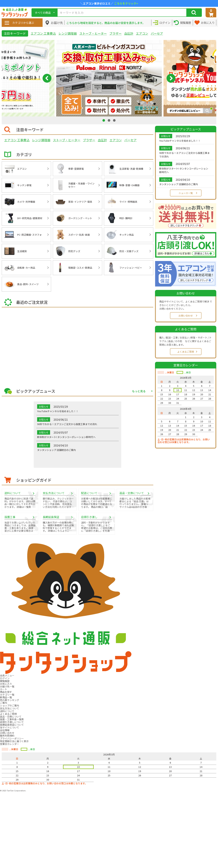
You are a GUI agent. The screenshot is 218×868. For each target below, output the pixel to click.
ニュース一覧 (186, 193)
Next (171, 78)
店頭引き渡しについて (12, 722)
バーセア (157, 33)
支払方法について (10, 708)
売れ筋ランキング (10, 700)
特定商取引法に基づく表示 (14, 741)
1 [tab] (104, 120)
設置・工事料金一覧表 (12, 719)
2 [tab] (109, 120)
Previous (47, 78)
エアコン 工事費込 (43, 33)
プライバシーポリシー (12, 738)
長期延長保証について (12, 725)
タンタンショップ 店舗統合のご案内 (179, 184)
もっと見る (139, 391)
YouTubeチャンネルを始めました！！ (180, 141)
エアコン (142, 33)
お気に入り (6, 684)
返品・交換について (11, 717)
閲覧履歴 (5, 681)
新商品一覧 (6, 697)
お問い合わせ (186, 316)
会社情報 (5, 730)
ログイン (5, 678)
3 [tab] (115, 120)
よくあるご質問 (186, 352)
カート (4, 689)
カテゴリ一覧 (7, 695)
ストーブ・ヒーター (93, 33)
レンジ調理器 (68, 33)
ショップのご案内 (10, 705)
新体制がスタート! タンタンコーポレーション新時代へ (184, 170)
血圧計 (129, 33)
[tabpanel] (109, 78)
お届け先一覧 (7, 686)
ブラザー (115, 33)
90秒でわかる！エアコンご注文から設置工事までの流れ (184, 155)
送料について (7, 711)
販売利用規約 (7, 736)
